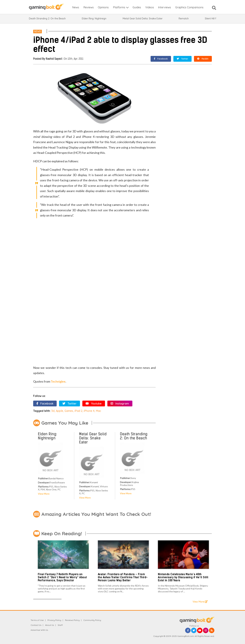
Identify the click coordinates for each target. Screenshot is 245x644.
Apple (59, 411)
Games (69, 411)
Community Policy (92, 620)
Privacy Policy (54, 620)
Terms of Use (37, 620)
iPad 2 (78, 411)
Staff (60, 625)
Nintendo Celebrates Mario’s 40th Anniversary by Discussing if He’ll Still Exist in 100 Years (183, 577)
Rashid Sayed (54, 59)
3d (53, 411)
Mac (98, 411)
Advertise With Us (39, 630)
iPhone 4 (89, 411)
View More (44, 494)
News (38, 31)
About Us (50, 625)
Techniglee (58, 381)
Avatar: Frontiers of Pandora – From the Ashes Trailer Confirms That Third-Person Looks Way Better (123, 577)
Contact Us (36, 625)
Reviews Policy (72, 620)
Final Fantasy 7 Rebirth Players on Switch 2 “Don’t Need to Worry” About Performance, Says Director (62, 577)
